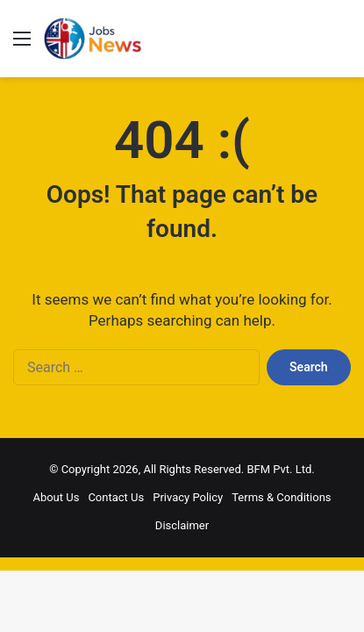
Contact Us (116, 497)
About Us (56, 497)
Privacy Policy (188, 497)
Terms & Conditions (281, 497)
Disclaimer (182, 525)
